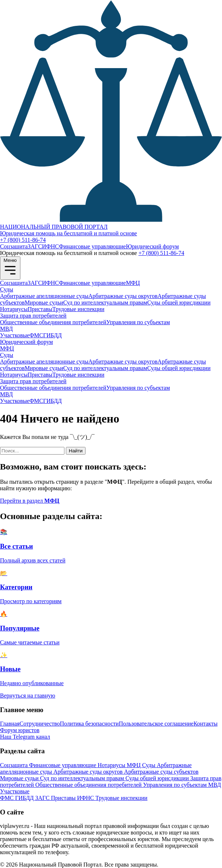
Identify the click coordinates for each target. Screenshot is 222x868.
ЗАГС (35, 246)
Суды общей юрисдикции (179, 303)
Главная (10, 724)
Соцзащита (14, 246)
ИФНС (50, 246)
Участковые (15, 335)
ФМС (36, 335)
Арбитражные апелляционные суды (44, 296)
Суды (7, 289)
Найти (76, 451)
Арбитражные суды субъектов (161, 772)
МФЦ (133, 283)
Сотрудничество (40, 724)
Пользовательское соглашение (156, 724)
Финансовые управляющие (92, 246)
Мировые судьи (44, 303)
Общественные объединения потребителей (53, 322)
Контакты (206, 724)
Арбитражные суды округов (123, 296)
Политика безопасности (90, 724)
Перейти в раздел (30, 501)
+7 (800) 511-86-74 (23, 240)
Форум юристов (20, 730)
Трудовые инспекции (78, 309)
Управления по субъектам (138, 322)
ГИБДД (52, 335)
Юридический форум (152, 246)
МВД (6, 329)
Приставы (40, 309)
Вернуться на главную (28, 696)
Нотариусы (14, 309)
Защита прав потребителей (33, 316)
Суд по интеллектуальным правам (105, 303)
